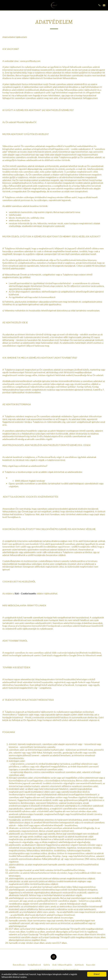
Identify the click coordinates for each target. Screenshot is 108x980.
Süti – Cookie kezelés (25, 593)
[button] (4, 5)
